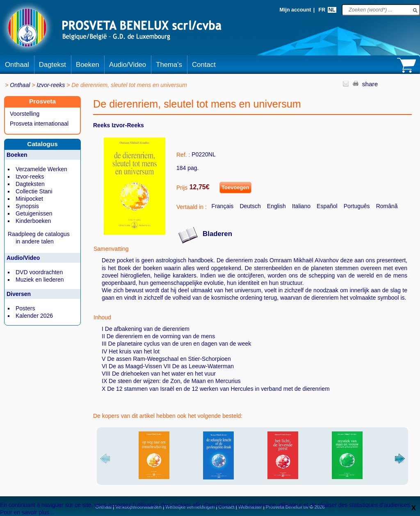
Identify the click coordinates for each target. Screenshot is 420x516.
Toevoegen (235, 187)
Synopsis (27, 206)
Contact (204, 65)
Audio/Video (128, 65)
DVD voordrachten (39, 272)
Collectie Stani (34, 191)
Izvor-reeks (51, 85)
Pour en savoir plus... (27, 512)
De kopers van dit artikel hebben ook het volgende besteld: (168, 416)
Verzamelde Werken (41, 169)
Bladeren (217, 234)
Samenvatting (111, 249)
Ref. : (183, 155)
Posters (25, 308)
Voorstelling (25, 114)
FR (322, 10)
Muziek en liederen (40, 280)
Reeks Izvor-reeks (119, 125)
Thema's (169, 65)
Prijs (182, 188)
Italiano (301, 206)
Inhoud (102, 317)
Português (357, 206)
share (370, 84)
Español (327, 206)
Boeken (88, 65)
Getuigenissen (34, 213)
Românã (387, 206)
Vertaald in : (192, 207)
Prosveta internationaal (39, 124)
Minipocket (29, 199)
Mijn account (295, 10)
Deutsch (250, 206)
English (276, 206)
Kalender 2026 (34, 316)
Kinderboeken (33, 221)
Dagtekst (52, 65)
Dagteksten (30, 184)
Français (223, 206)
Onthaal (17, 65)
